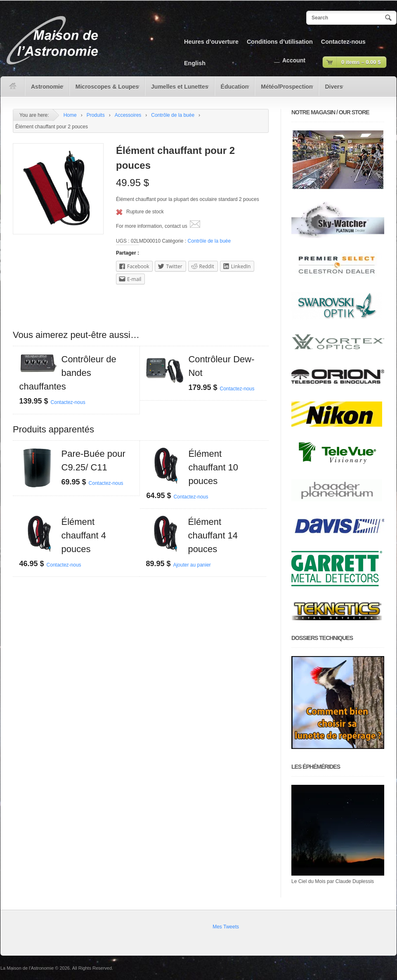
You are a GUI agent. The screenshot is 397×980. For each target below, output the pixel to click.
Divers (332, 90)
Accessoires (128, 115)
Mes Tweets (226, 927)
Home (70, 115)
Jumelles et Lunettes (178, 90)
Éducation (233, 90)
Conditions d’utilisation (280, 42)
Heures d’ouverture (211, 42)
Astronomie (45, 90)
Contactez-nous (343, 42)
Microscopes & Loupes (105, 90)
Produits (96, 115)
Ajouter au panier (192, 565)
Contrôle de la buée (173, 115)
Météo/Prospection (285, 90)
